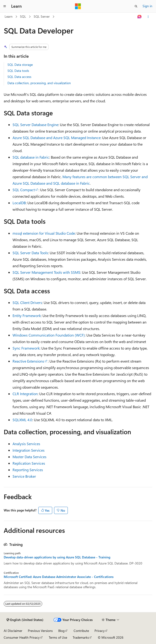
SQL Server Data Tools (30, 253)
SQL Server (42, 16)
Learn (9, 16)
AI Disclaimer (13, 631)
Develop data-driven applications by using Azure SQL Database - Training (57, 557)
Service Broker (24, 476)
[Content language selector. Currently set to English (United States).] (25, 620)
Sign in (147, 6)
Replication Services (29, 463)
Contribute (81, 631)
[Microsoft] (78, 6)
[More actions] (148, 17)
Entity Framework (27, 315)
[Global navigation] (5, 6)
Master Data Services (29, 457)
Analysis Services (26, 444)
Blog (61, 631)
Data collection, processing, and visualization (39, 83)
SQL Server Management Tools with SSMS (46, 272)
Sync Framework (26, 348)
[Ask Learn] (140, 17)
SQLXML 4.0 (22, 420)
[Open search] (136, 6)
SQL (23, 16)
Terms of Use (58, 637)
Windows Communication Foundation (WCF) (49, 335)
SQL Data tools (18, 71)
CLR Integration (25, 394)
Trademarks (81, 637)
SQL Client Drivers (27, 302)
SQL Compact (24, 190)
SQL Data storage (20, 65)
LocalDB (19, 203)
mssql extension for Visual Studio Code (44, 233)
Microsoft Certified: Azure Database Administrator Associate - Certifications (59, 577)
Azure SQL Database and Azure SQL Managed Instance (57, 138)
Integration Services (29, 450)
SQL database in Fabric (31, 157)
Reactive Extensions (28, 361)
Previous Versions (40, 631)
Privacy (100, 631)
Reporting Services (28, 470)
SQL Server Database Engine (35, 125)
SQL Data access (19, 77)
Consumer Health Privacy (22, 637)
